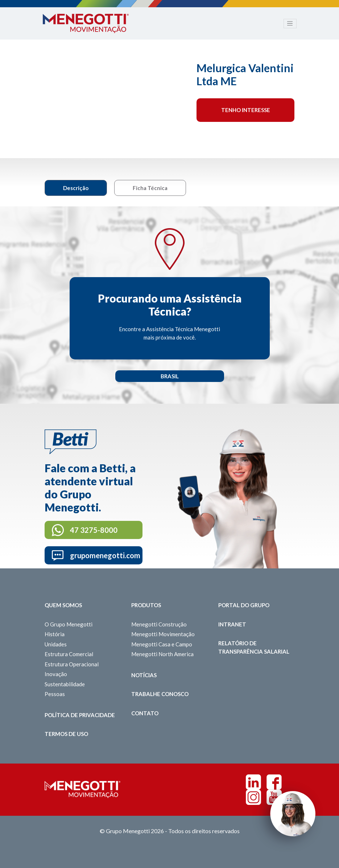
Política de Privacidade (80, 715)
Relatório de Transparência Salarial (254, 647)
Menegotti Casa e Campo (162, 644)
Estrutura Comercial (69, 654)
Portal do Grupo (244, 605)
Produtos (146, 605)
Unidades (56, 644)
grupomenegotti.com (105, 555)
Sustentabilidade (65, 684)
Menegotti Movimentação (163, 634)
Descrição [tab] (76, 188)
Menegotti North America (162, 654)
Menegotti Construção (159, 624)
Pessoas (55, 694)
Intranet (232, 624)
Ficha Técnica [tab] (150, 188)
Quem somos (63, 605)
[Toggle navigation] (290, 24)
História (55, 634)
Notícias (144, 675)
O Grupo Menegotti (69, 624)
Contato (145, 713)
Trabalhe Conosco (160, 694)
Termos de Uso (66, 734)
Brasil (170, 376)
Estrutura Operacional (72, 664)
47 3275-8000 (94, 530)
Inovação (56, 674)
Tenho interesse (246, 110)
